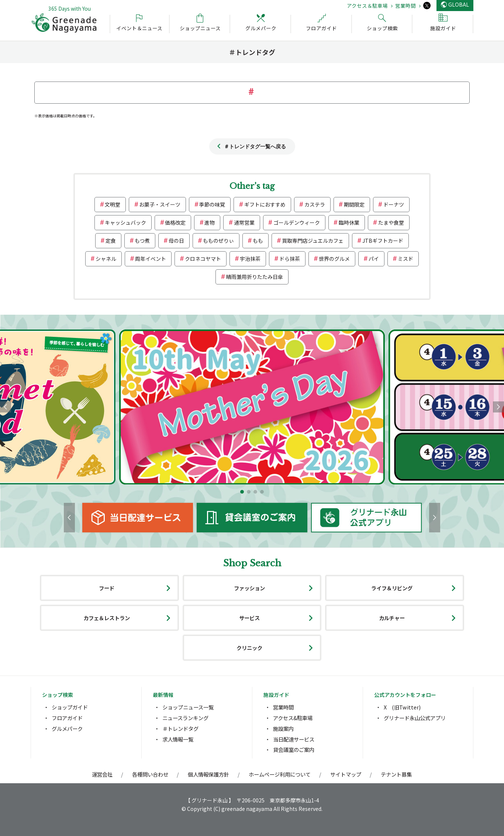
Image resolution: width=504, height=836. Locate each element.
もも (258, 241)
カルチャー (392, 618)
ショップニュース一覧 (188, 707)
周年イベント (151, 259)
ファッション (249, 588)
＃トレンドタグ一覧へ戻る (255, 146)
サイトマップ (346, 774)
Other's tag (252, 186)
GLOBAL (459, 4)
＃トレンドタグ (180, 728)
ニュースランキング (185, 718)
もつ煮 (142, 241)
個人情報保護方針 (208, 774)
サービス (249, 618)
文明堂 (113, 204)
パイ (374, 259)
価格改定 (175, 222)
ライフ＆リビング (392, 588)
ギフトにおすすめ (265, 204)
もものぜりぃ (218, 241)
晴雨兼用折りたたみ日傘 (255, 277)
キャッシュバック (125, 222)
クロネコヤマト (203, 259)
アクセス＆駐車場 (367, 6)
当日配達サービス (294, 739)
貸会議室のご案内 (294, 749)
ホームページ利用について (280, 774)
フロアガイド (67, 718)
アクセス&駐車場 (293, 718)
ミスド (405, 259)
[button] (242, 492)
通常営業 (244, 222)
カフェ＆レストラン (107, 618)
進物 (210, 222)
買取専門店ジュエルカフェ (313, 241)
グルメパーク (67, 728)
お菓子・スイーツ (160, 204)
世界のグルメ (334, 259)
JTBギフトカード (383, 241)
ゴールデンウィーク (297, 222)
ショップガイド (70, 707)
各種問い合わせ (150, 774)
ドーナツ (394, 204)
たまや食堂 (391, 222)
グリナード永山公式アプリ (415, 718)
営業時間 (405, 6)
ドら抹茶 (290, 259)
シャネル (106, 259)
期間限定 (354, 204)
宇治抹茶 (250, 259)
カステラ (315, 204)
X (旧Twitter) (402, 707)
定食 (111, 241)
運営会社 (102, 774)
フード (107, 588)
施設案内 (283, 728)
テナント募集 (396, 774)
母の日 (176, 241)
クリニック (249, 648)
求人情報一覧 (178, 739)
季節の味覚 (212, 204)
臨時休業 (349, 222)
